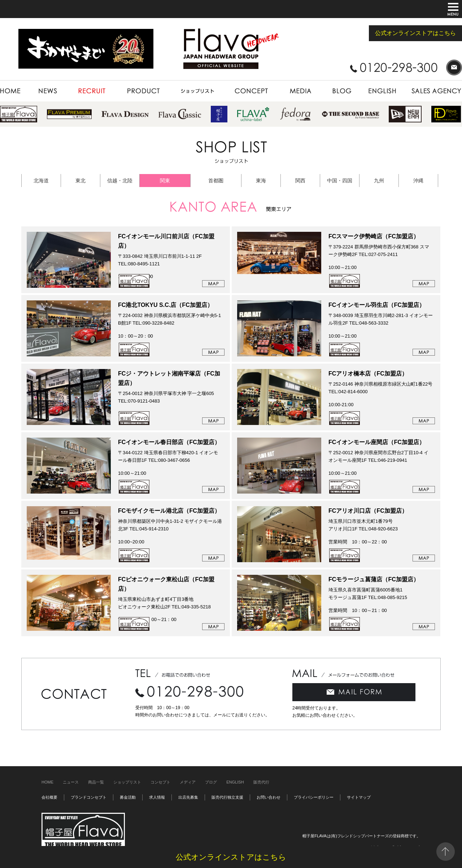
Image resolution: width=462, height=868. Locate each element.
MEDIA (300, 91)
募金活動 (128, 797)
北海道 (41, 181)
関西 (300, 181)
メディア (188, 782)
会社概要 (49, 797)
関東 (165, 181)
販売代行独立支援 (227, 797)
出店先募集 (188, 797)
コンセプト (160, 782)
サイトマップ (359, 797)
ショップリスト (127, 782)
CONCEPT (251, 91)
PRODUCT (143, 91)
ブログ (211, 782)
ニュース (71, 782)
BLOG (342, 91)
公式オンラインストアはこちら (415, 33)
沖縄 (418, 181)
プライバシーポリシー (314, 797)
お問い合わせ (269, 797)
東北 (80, 181)
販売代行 (261, 782)
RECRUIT (92, 91)
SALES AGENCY (433, 91)
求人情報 (157, 797)
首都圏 (216, 181)
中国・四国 (340, 181)
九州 (379, 181)
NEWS (48, 91)
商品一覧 (96, 782)
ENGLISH (383, 91)
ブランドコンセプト (89, 797)
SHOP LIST (197, 91)
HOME (14, 91)
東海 (261, 181)
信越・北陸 (120, 181)
